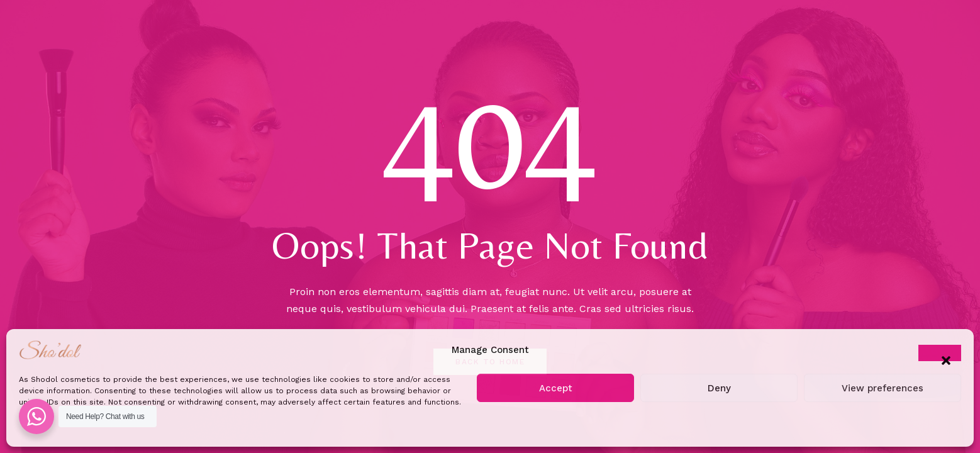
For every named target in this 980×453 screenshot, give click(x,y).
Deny (719, 388)
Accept (556, 388)
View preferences (883, 388)
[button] (940, 353)
